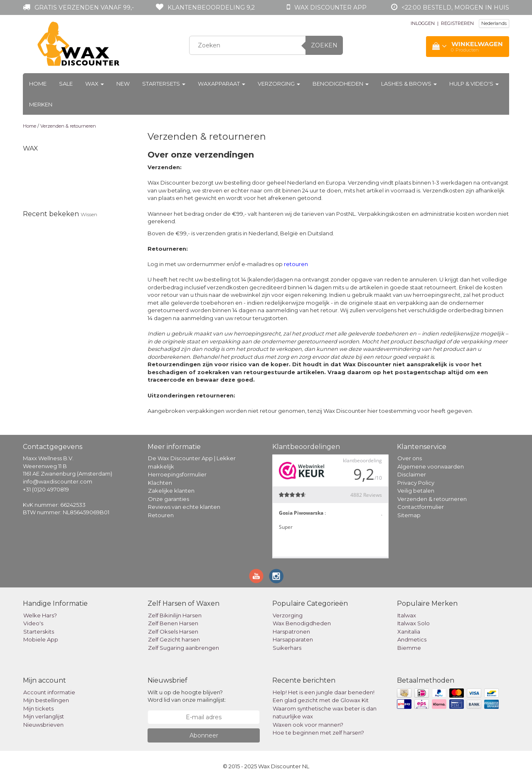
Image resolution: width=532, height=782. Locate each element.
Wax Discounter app (330, 7)
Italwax (407, 615)
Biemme (409, 648)
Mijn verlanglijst (44, 716)
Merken (41, 104)
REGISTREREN (457, 23)
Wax (95, 84)
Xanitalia (409, 632)
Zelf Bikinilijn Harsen (175, 615)
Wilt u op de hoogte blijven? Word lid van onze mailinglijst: (187, 696)
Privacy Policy (416, 483)
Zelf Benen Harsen (173, 623)
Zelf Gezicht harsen (174, 639)
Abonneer (204, 735)
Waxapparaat (222, 84)
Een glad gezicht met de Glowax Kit (321, 700)
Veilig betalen (416, 491)
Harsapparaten (293, 639)
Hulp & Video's (474, 84)
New (123, 84)
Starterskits (39, 632)
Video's (33, 623)
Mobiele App (41, 639)
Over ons (410, 458)
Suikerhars (287, 648)
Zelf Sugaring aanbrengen (183, 648)
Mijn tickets (38, 708)
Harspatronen (291, 632)
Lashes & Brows (409, 84)
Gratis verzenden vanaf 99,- (84, 7)
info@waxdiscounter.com (58, 481)
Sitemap (409, 515)
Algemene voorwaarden (431, 466)
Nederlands (494, 23)
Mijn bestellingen (46, 700)
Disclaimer (412, 474)
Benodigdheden (341, 84)
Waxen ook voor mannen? (308, 725)
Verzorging (279, 84)
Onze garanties (169, 499)
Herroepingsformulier (177, 474)
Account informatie (49, 692)
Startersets (164, 84)
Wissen (89, 214)
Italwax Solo (414, 623)
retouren (296, 264)
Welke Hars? (40, 615)
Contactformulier (421, 507)
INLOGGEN (423, 23)
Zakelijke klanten (171, 491)
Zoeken (324, 45)
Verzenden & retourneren (68, 126)
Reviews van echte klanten (184, 507)
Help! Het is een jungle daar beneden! (324, 692)
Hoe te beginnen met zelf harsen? (318, 733)
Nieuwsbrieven (43, 725)
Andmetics (412, 639)
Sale (66, 84)
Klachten (160, 483)
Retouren (161, 515)
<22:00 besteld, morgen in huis (455, 7)
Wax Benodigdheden (302, 623)
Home (38, 84)
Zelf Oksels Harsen (173, 632)
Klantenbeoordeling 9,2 (211, 7)
